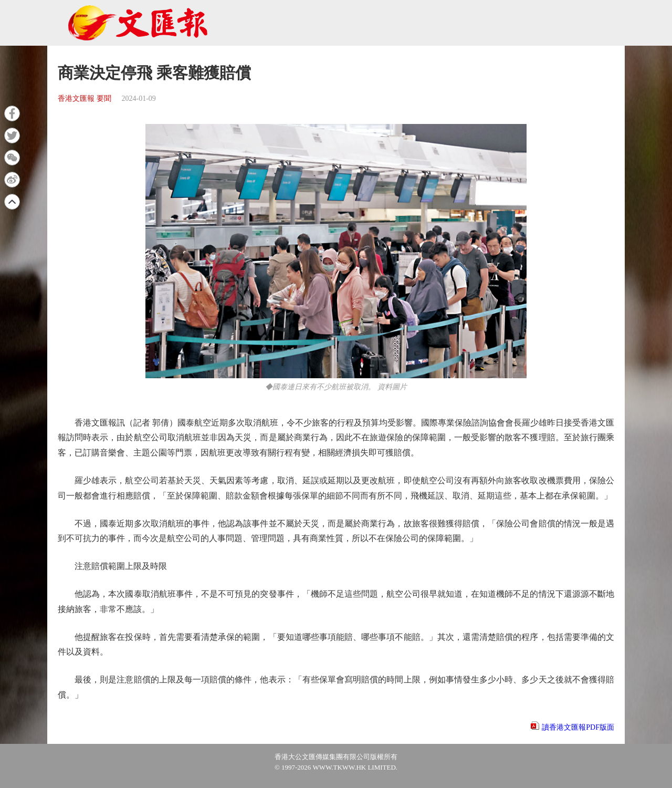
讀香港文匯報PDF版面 (578, 727)
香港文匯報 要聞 (85, 98)
